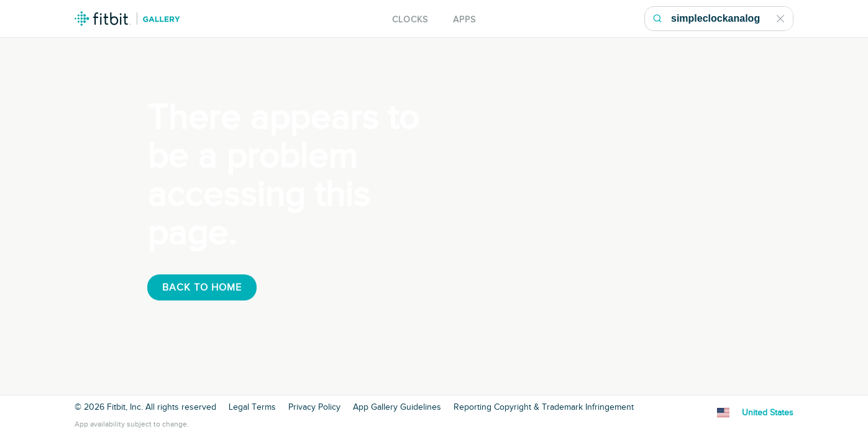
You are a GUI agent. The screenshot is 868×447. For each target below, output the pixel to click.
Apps (464, 20)
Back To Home (202, 287)
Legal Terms (252, 407)
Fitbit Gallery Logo (127, 19)
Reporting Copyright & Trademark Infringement (544, 407)
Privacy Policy (314, 407)
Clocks (410, 20)
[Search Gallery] (731, 19)
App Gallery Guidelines (397, 407)
